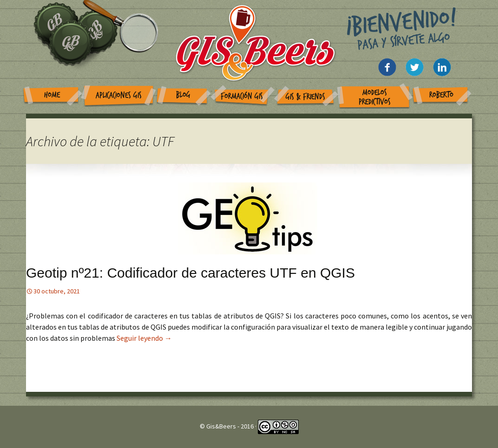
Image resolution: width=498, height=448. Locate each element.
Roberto (441, 95)
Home (52, 95)
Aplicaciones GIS (119, 95)
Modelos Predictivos (375, 97)
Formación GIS (242, 96)
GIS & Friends (305, 97)
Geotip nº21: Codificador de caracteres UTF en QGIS (190, 273)
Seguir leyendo (144, 338)
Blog (183, 95)
